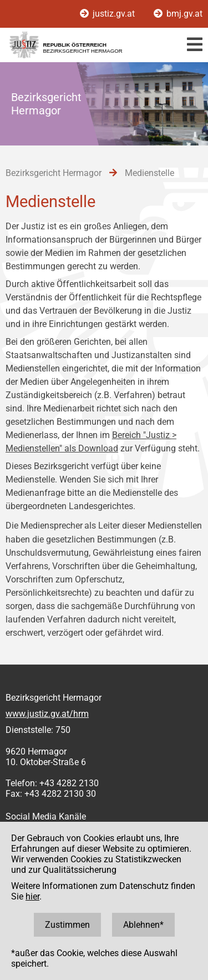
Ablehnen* (143, 925)
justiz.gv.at (108, 14)
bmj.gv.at (178, 14)
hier (32, 896)
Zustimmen (67, 925)
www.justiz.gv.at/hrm (47, 714)
